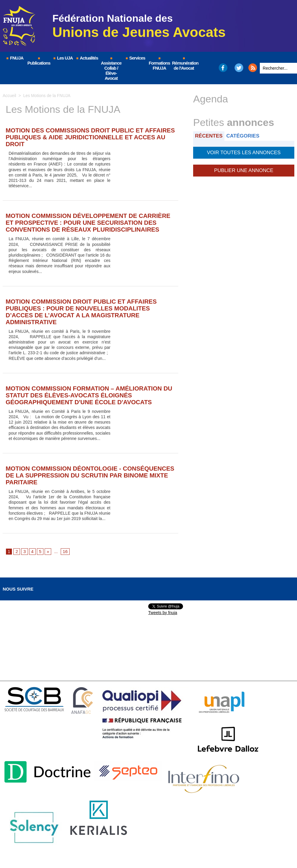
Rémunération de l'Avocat (184, 64)
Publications (39, 61)
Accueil (9, 96)
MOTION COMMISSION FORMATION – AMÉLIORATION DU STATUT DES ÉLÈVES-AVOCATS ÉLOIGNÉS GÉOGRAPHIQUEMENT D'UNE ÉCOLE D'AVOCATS (86, 373)
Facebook (223, 68)
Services (135, 58)
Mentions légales (107, 846)
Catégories (246, 136)
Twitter (239, 68)
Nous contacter (186, 846)
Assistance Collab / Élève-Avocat (111, 69)
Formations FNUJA (160, 64)
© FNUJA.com (65, 846)
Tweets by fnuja (163, 580)
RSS (253, 68)
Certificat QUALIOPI (230, 846)
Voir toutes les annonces (244, 152)
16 (64, 519)
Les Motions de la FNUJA (47, 96)
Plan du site (147, 846)
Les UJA (63, 58)
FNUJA (15, 58)
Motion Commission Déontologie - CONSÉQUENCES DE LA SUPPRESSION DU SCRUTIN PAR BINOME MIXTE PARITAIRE (84, 448)
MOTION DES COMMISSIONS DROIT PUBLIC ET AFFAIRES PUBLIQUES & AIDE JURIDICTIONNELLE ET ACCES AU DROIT (81, 133)
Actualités (87, 58)
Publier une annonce (244, 168)
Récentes (210, 136)
